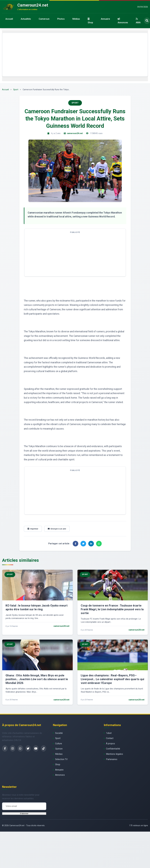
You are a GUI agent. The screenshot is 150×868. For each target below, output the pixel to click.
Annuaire (105, 19)
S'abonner (24, 814)
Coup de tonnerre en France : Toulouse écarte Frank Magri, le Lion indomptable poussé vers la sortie (112, 609)
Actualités (26, 19)
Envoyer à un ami (57, 529)
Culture (59, 744)
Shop (90, 21)
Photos (61, 19)
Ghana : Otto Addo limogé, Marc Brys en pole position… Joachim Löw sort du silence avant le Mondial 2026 (37, 679)
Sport (16, 90)
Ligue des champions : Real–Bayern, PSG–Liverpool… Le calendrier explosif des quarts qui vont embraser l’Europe (112, 679)
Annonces (123, 21)
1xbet (109, 733)
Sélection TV (61, 759)
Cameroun (44, 19)
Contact (110, 738)
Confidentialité (113, 749)
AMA (138, 21)
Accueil (9, 19)
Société (59, 733)
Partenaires (112, 759)
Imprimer (33, 529)
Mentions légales (114, 754)
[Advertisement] (75, 55)
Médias (76, 19)
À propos (110, 744)
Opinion (59, 749)
